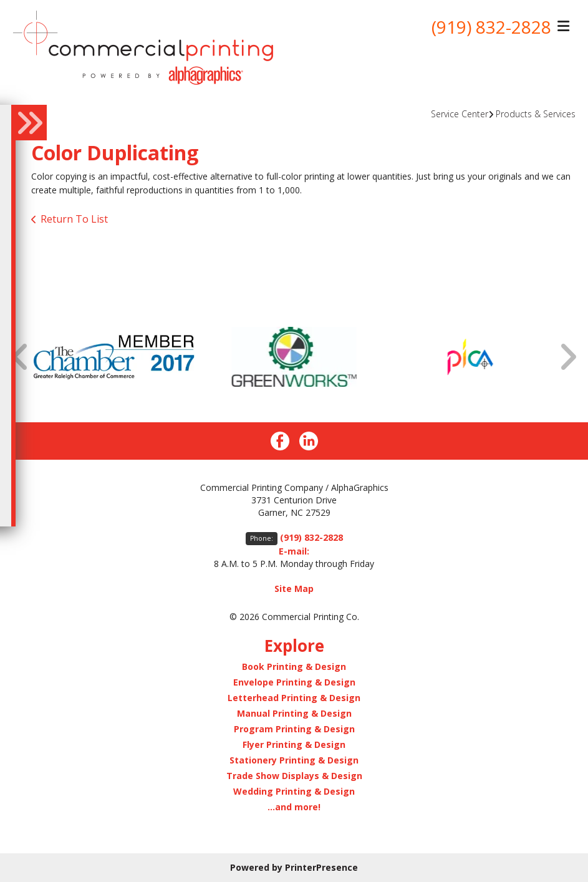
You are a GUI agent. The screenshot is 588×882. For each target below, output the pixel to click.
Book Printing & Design (294, 666)
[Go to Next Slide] (567, 356)
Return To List (74, 219)
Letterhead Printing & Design (294, 698)
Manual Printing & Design (294, 713)
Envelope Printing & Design (294, 682)
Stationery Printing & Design (294, 760)
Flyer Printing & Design (294, 744)
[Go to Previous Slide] (21, 356)
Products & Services (536, 114)
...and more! (294, 807)
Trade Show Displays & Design (294, 776)
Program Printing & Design (294, 729)
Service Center (460, 114)
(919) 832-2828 (491, 27)
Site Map (294, 589)
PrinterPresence (321, 867)
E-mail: (294, 551)
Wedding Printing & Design (294, 791)
